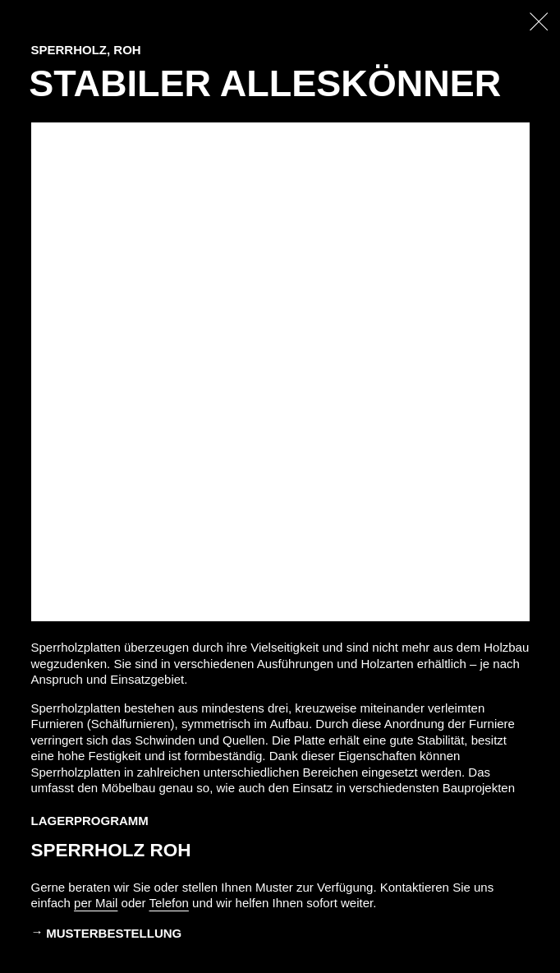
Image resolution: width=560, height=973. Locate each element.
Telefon (169, 903)
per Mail (96, 903)
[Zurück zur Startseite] (539, 22)
